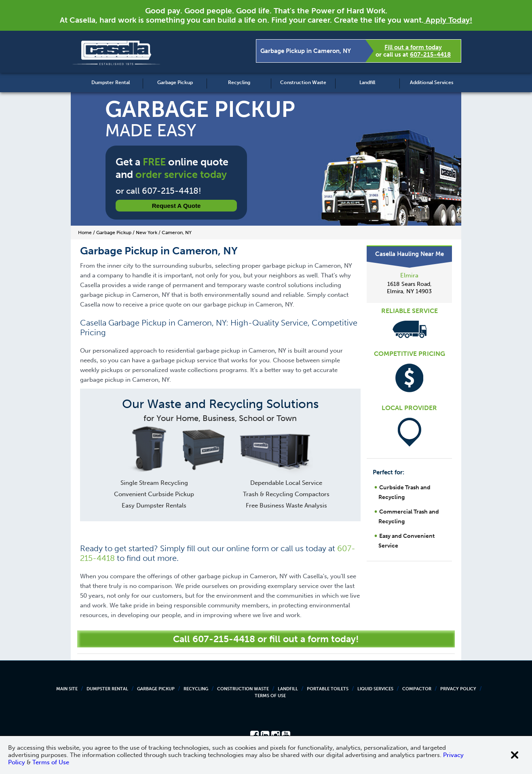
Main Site (67, 689)
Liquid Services (375, 689)
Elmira (409, 275)
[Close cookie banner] (515, 755)
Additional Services (432, 82)
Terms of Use (270, 696)
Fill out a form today (413, 47)
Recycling (239, 82)
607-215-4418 (430, 55)
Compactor (417, 689)
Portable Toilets (328, 689)
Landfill (367, 82)
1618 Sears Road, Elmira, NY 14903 (409, 288)
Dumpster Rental (111, 82)
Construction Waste (303, 82)
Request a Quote (176, 206)
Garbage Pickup (175, 82)
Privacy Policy (458, 689)
